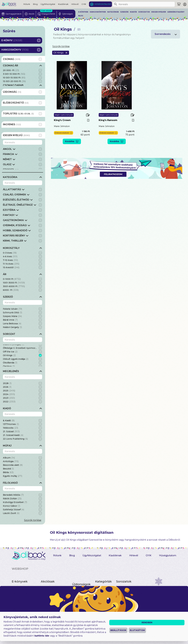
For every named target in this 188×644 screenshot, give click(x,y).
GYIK (84, 4)
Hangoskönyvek (98, 12)
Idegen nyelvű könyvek (64, 115)
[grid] (23, 75)
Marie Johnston (62, 126)
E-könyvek (83, 12)
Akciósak (48, 581)
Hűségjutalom (103, 4)
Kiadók (133, 12)
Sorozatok (144, 12)
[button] (64, 133)
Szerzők (124, 12)
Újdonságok (81, 584)
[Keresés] (116, 4)
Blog (35, 4)
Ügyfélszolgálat (48, 4)
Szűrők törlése (33, 520)
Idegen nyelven (159, 12)
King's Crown (62, 120)
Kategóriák (113, 12)
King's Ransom (108, 120)
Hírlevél (75, 4)
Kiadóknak (63, 4)
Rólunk (27, 4)
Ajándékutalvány (176, 12)
